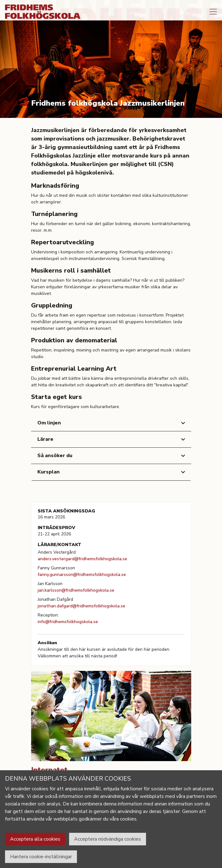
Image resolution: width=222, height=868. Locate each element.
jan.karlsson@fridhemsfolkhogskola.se (76, 590)
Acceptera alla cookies (35, 839)
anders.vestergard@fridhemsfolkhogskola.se (82, 559)
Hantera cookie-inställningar (41, 857)
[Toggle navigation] (213, 12)
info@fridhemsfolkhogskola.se (68, 622)
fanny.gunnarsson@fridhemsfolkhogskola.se (82, 575)
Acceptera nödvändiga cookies (108, 839)
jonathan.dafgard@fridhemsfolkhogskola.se (81, 606)
